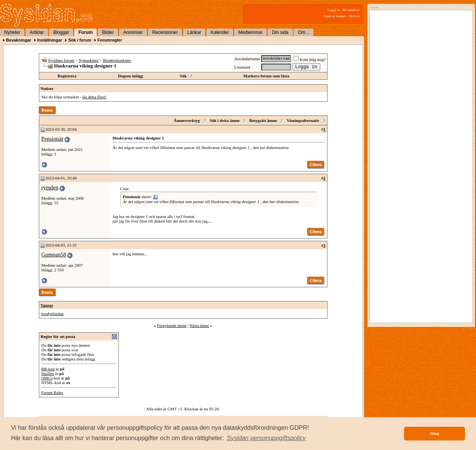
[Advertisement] (419, 90)
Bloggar (61, 32)
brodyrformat (53, 314)
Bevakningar (19, 40)
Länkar (194, 32)
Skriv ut (354, 16)
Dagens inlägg (131, 76)
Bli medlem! (351, 10)
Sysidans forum (61, 60)
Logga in (334, 10)
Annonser (133, 32)
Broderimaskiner (117, 60)
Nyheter (12, 32)
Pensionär (53, 139)
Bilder (108, 32)
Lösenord (242, 67)
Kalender (220, 32)
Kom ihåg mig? (310, 59)
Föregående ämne (172, 325)
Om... (303, 32)
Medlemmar (250, 32)
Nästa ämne (199, 325)
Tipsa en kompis (335, 16)
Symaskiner (89, 60)
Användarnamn (247, 59)
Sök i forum (80, 40)
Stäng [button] (434, 433)
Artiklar (37, 32)
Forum (85, 32)
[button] (267, 438)
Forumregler (110, 40)
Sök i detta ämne (225, 120)
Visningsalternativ (303, 120)
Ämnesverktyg (187, 120)
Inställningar (50, 40)
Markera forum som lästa (266, 76)
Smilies (48, 373)
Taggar (47, 305)
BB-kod (48, 369)
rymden (50, 187)
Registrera (67, 76)
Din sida (280, 32)
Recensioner (165, 32)
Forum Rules (52, 392)
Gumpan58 (54, 255)
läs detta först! (94, 97)
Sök (183, 76)
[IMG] (47, 378)
